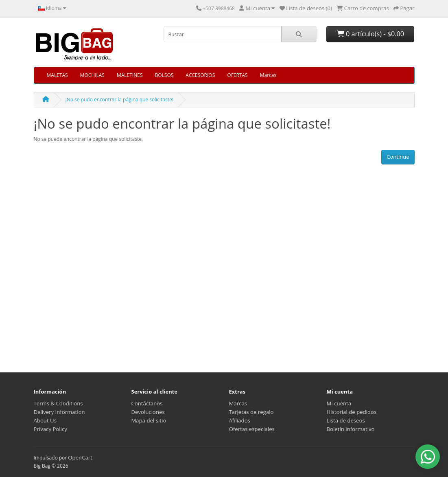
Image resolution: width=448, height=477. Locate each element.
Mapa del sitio (149, 420)
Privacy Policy (50, 429)
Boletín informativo (351, 429)
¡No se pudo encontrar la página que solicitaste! (119, 100)
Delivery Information (59, 412)
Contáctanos (147, 403)
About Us (45, 420)
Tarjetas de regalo (251, 412)
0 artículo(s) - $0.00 (370, 34)
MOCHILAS (92, 75)
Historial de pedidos (352, 412)
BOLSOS (164, 75)
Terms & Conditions (58, 403)
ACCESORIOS (200, 75)
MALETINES (130, 75)
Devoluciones (148, 412)
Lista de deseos (346, 420)
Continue (398, 157)
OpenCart (80, 457)
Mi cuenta (339, 403)
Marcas (268, 75)
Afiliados (240, 420)
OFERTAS (237, 75)
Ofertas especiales (252, 429)
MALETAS (57, 75)
